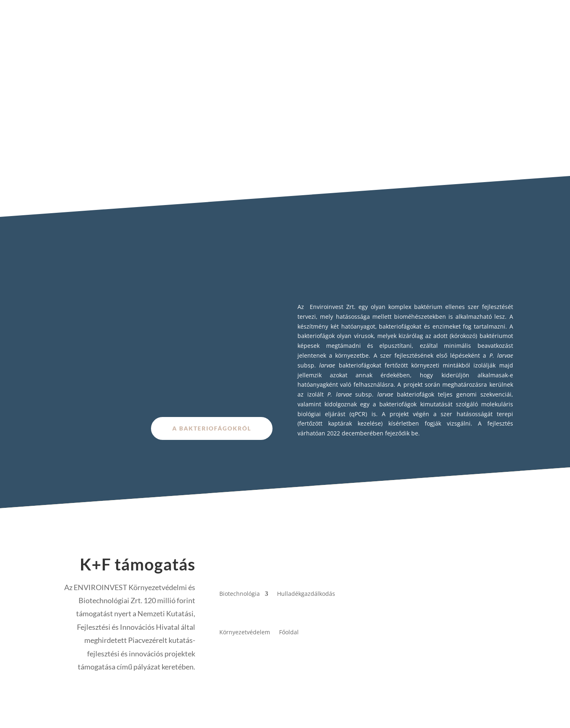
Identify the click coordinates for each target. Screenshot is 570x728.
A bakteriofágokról (212, 428)
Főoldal (289, 632)
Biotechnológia (240, 594)
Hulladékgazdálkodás (306, 594)
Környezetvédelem (245, 632)
